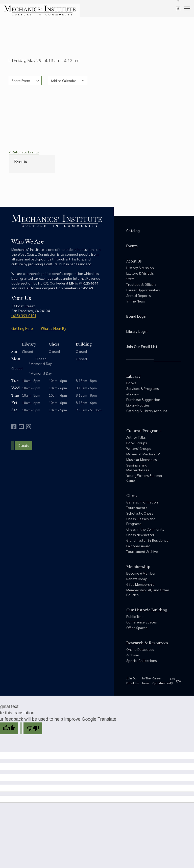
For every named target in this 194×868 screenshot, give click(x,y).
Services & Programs (143, 388)
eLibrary (132, 394)
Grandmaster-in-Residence (147, 540)
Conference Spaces (142, 622)
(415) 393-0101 (24, 316)
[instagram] (29, 427)
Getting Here (22, 328)
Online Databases (140, 649)
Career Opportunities (143, 290)
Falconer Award (138, 546)
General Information (142, 502)
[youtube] (21, 427)
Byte (178, 680)
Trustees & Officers (141, 284)
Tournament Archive (142, 551)
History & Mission (140, 268)
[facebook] (14, 427)
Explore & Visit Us (140, 273)
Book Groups (137, 443)
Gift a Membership (140, 584)
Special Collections (142, 660)
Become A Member (141, 573)
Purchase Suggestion (143, 399)
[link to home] (40, 11)
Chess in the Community (145, 529)
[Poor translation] (33, 728)
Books (131, 383)
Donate (24, 445)
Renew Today (136, 579)
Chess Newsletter (140, 535)
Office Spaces (137, 628)
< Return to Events (24, 152)
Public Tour (135, 616)
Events (20, 162)
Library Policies (138, 405)
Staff (130, 279)
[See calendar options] (68, 80)
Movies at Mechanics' (143, 454)
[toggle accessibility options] (178, 8)
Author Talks (136, 437)
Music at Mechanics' (142, 459)
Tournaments (137, 508)
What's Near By (54, 328)
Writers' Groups (139, 448)
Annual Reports (139, 295)
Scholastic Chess (140, 513)
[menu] (187, 8)
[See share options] (25, 80)
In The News (136, 301)
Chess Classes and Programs (141, 521)
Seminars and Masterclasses (138, 467)
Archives (133, 655)
